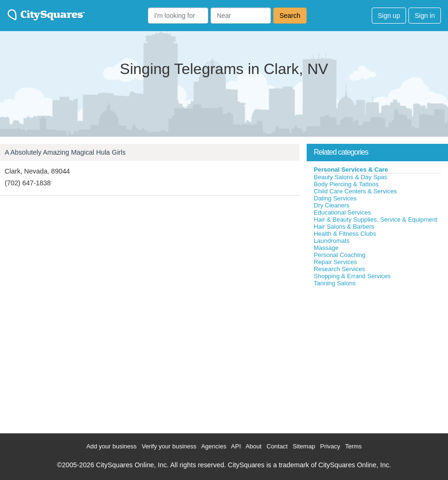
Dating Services (335, 198)
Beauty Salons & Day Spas (350, 177)
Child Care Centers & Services (355, 191)
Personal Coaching (340, 255)
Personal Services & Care (351, 170)
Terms (353, 446)
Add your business (111, 446)
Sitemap (304, 446)
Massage (326, 248)
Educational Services (342, 212)
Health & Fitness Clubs (345, 234)
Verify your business (169, 446)
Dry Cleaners (332, 205)
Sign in (425, 16)
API (236, 446)
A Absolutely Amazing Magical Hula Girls (65, 152)
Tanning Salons (335, 283)
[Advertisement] (377, 358)
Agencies (214, 446)
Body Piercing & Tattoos (346, 184)
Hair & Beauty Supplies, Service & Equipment (375, 219)
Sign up (389, 16)
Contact (277, 446)
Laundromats (332, 241)
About (253, 446)
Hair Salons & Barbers (344, 227)
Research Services (339, 269)
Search (290, 16)
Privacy (330, 446)
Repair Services (335, 262)
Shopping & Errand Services (352, 276)
